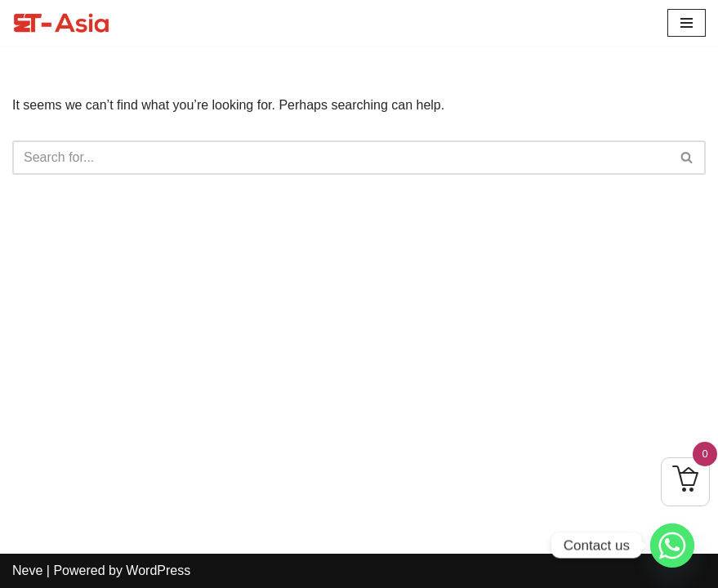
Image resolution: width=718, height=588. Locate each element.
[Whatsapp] (672, 546)
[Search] (341, 158)
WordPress (158, 570)
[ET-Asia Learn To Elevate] (61, 23)
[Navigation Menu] (687, 23)
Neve (27, 570)
